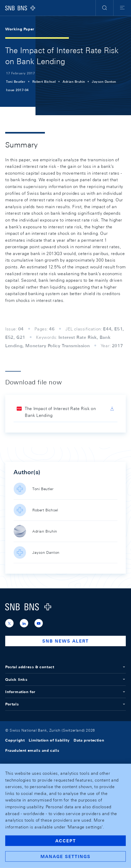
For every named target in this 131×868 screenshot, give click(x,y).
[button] (105, 8)
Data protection (89, 740)
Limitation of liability (49, 740)
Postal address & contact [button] (65, 667)
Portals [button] (65, 704)
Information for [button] (65, 692)
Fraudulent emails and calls (32, 750)
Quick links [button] (65, 679)
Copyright (15, 740)
